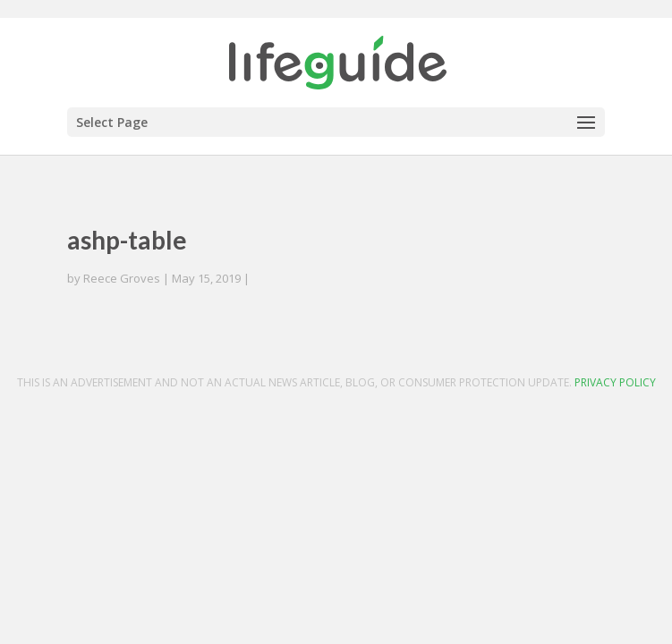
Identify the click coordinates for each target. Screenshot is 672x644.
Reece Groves (122, 278)
